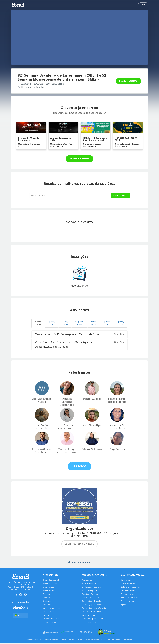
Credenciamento (89, 623)
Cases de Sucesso (129, 584)
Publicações (87, 580)
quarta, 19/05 (107, 323)
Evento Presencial (50, 584)
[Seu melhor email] (70, 196)
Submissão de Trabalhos (92, 602)
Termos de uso (68, 641)
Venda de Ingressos (90, 591)
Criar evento (126, 580)
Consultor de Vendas (130, 591)
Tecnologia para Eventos (92, 605)
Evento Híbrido (49, 591)
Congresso (47, 594)
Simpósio (47, 598)
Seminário (47, 602)
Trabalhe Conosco (33, 641)
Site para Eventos (89, 616)
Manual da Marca (51, 641)
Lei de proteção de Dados (88, 641)
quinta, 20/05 (121, 323)
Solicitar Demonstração (131, 587)
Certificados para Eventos (93, 620)
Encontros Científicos (51, 620)
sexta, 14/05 (65, 323)
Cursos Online (49, 612)
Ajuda (124, 605)
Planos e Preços (128, 594)
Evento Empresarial (51, 580)
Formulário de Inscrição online (95, 609)
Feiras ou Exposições (51, 623)
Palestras (47, 616)
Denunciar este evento (79, 562)
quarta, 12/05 (38, 323)
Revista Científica (89, 584)
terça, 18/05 (94, 323)
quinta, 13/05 (52, 323)
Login (143, 5)
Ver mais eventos (79, 159)
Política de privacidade (112, 641)
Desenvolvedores (129, 602)
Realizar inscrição (128, 81)
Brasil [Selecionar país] (21, 615)
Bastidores (129, 641)
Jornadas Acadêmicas (52, 609)
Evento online (48, 587)
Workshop (47, 605)
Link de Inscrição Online (92, 612)
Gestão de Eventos (90, 594)
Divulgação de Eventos (91, 587)
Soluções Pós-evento (91, 598)
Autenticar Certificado (130, 598)
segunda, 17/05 (79, 323)
